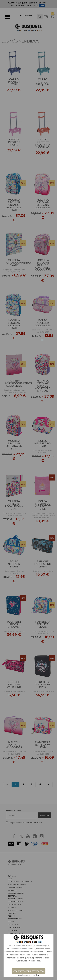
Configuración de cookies (28, 975)
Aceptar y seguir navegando (28, 971)
